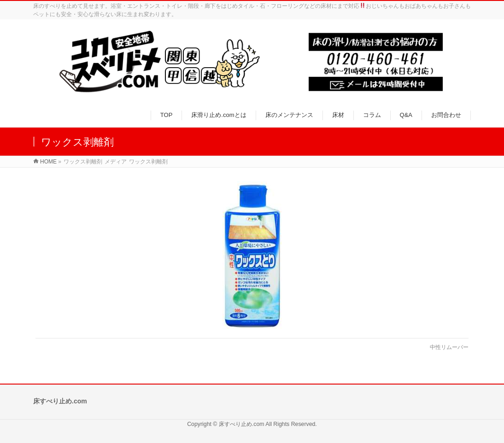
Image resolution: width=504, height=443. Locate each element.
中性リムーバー (449, 347)
